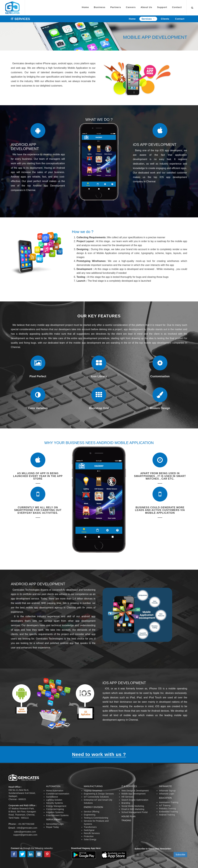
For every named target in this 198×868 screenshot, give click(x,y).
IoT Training (165, 805)
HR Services (127, 797)
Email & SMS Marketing (133, 809)
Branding (126, 803)
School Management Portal (135, 812)
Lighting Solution (54, 800)
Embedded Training (168, 812)
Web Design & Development (135, 791)
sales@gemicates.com (25, 832)
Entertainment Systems (57, 815)
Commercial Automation (58, 794)
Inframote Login (167, 794)
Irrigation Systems (55, 812)
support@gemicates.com (25, 835)
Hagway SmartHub (93, 791)
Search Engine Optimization (135, 800)
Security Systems (54, 803)
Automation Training (169, 802)
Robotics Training (167, 809)
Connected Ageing (55, 809)
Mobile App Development (133, 794)
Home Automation (55, 791)
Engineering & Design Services (99, 794)
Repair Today (52, 827)
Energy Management (56, 806)
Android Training (167, 815)
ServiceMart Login (55, 824)
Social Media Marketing (133, 806)
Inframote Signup (167, 791)
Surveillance (52, 797)
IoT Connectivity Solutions (96, 797)
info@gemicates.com (27, 828)
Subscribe (180, 855)
